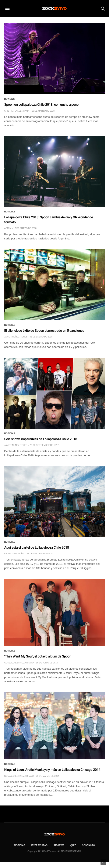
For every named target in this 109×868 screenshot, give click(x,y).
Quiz (73, 845)
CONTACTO (88, 845)
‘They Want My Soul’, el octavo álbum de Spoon (38, 656)
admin (8, 228)
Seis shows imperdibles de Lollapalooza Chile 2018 (41, 439)
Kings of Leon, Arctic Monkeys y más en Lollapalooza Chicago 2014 (52, 770)
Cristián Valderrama (17, 111)
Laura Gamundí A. (14, 554)
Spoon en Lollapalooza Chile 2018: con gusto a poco (41, 105)
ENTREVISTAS (39, 845)
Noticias (10, 212)
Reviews (10, 99)
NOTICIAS (20, 845)
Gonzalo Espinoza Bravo (19, 663)
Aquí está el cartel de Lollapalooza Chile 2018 (37, 547)
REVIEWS (59, 845)
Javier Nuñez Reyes (16, 337)
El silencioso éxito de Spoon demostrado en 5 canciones (44, 331)
